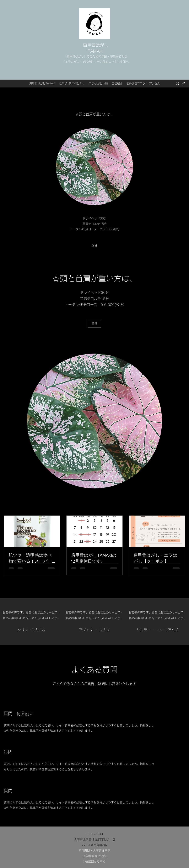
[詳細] (94, 246)
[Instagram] (177, 83)
